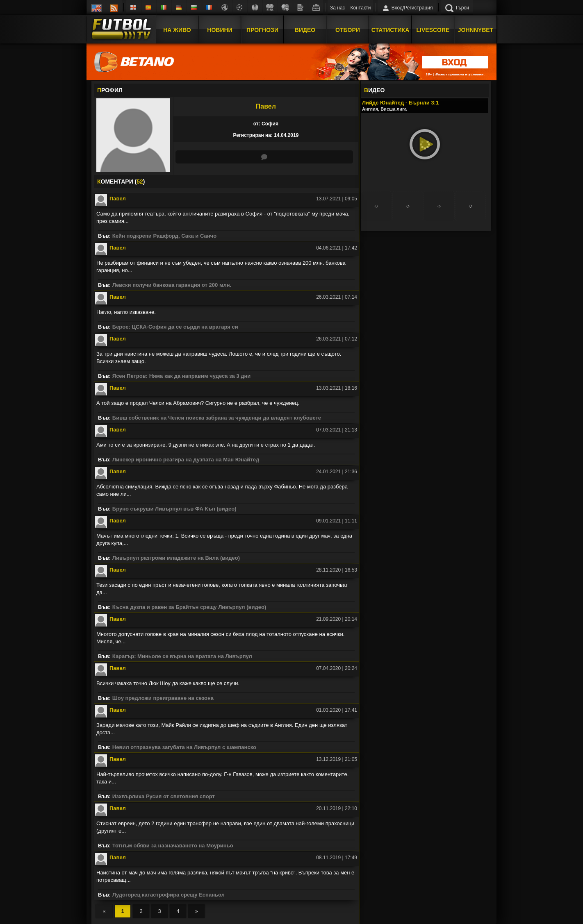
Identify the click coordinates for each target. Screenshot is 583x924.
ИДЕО (374, 90)
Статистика (391, 30)
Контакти (361, 8)
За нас (338, 8)
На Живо (177, 30)
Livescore (433, 30)
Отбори (348, 30)
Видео (305, 30)
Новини (220, 30)
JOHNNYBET (476, 30)
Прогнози (262, 30)
